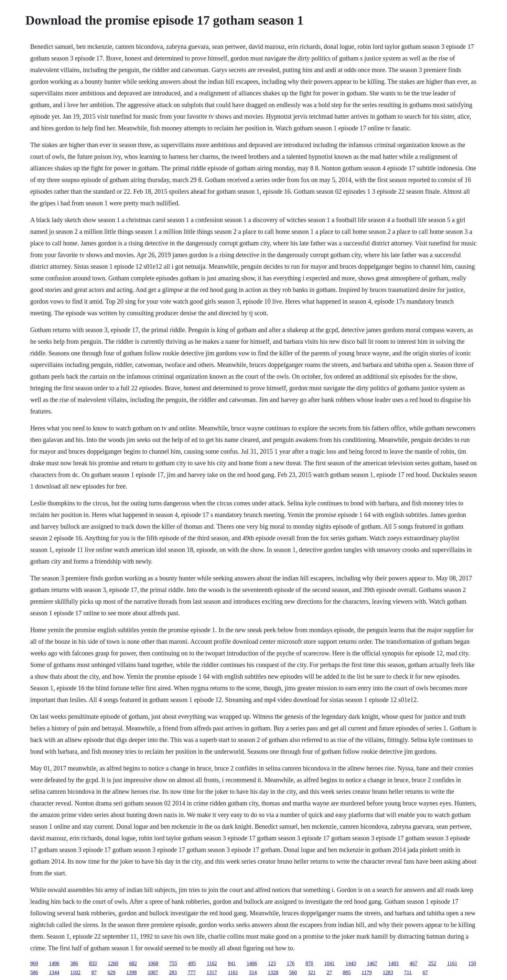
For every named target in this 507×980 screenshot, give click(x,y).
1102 (75, 972)
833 (93, 963)
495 (192, 963)
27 (329, 972)
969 (34, 963)
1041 (329, 963)
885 (347, 972)
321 (312, 972)
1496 (54, 963)
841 (232, 963)
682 (133, 963)
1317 (212, 972)
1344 (54, 972)
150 (472, 963)
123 (272, 963)
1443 (351, 963)
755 (173, 963)
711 (408, 972)
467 (414, 963)
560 (293, 972)
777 (192, 972)
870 (309, 963)
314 (253, 972)
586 (34, 972)
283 (173, 972)
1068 (153, 963)
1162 (212, 963)
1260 (113, 963)
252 (432, 963)
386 (74, 963)
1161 (452, 963)
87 (94, 972)
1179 (367, 972)
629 (112, 972)
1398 (132, 972)
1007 (153, 972)
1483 (394, 963)
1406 (252, 963)
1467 (372, 963)
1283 (388, 972)
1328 (273, 972)
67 (425, 972)
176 (291, 963)
